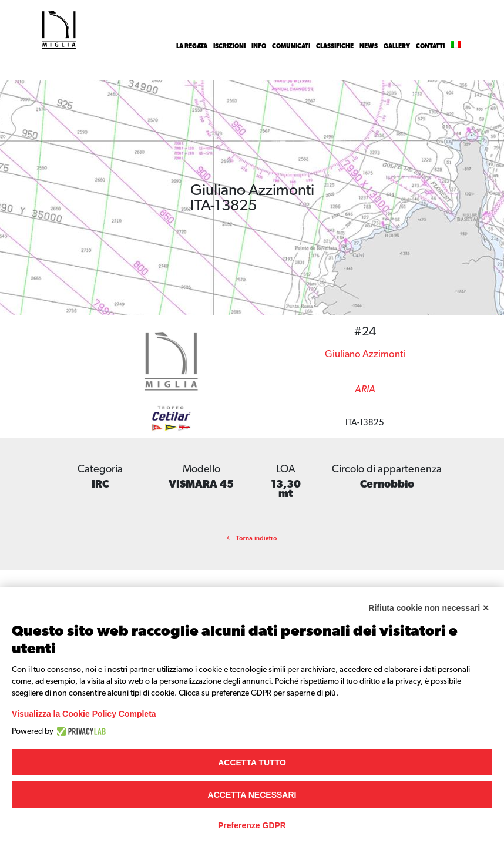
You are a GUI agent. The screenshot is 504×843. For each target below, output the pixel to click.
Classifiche (335, 46)
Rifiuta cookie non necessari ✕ (429, 608)
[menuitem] (456, 46)
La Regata (192, 46)
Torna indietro (252, 538)
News (369, 46)
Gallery (397, 46)
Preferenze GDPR (252, 825)
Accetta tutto (252, 763)
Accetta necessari (252, 795)
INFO (259, 46)
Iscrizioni (229, 46)
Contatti (430, 46)
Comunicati (291, 46)
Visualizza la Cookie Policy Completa (84, 714)
